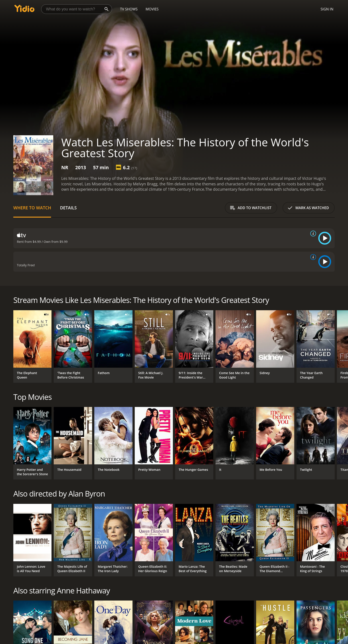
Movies (152, 9)
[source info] (312, 234)
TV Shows (129, 9)
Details (68, 208)
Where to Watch (32, 208)
